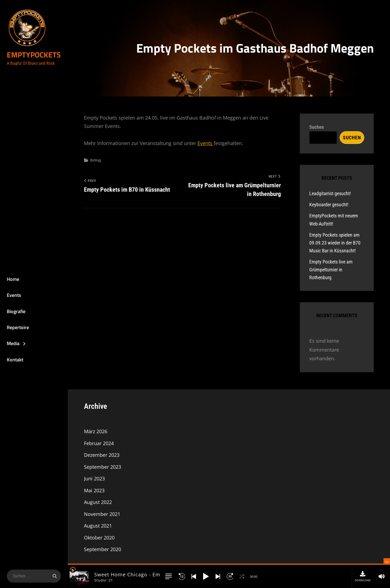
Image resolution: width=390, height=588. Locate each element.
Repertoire (18, 327)
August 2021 (98, 526)
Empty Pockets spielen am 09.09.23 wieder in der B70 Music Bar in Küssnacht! (335, 243)
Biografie (16, 311)
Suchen (317, 127)
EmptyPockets (34, 55)
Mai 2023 (94, 490)
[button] (168, 576)
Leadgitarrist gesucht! (330, 193)
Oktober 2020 (99, 538)
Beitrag (96, 160)
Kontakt (15, 360)
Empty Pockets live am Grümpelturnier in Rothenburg (331, 270)
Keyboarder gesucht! (329, 205)
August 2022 (98, 502)
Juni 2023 (94, 478)
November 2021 (102, 514)
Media (13, 344)
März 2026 (96, 431)
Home (13, 279)
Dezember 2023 (102, 455)
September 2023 (103, 467)
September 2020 (103, 549)
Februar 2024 (99, 443)
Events (14, 295)
